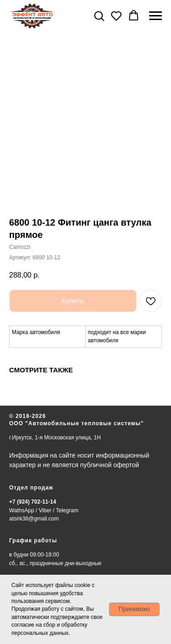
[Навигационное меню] (155, 16)
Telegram (67, 510)
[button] (99, 15)
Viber (45, 510)
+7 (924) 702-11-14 (33, 502)
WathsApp (22, 510)
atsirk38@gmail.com (34, 519)
